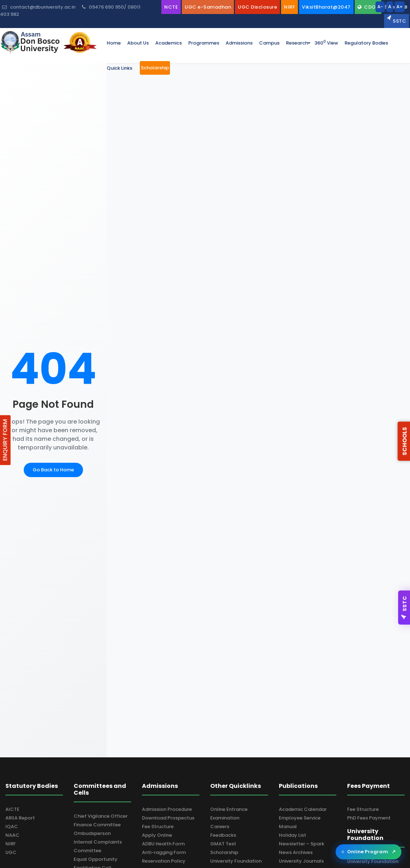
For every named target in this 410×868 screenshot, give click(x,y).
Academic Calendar (303, 809)
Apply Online (157, 835)
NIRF (11, 844)
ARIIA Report (20, 818)
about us (138, 43)
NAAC (12, 835)
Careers (220, 827)
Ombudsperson (92, 833)
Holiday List (292, 835)
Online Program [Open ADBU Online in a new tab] (368, 852)
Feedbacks (223, 835)
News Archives (296, 852)
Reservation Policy (164, 861)
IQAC (12, 827)
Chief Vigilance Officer (101, 816)
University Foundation (236, 861)
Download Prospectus (168, 818)
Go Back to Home (53, 470)
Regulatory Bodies (366, 43)
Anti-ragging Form (164, 852)
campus (269, 43)
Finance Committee (97, 825)
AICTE (12, 809)
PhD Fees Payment (369, 818)
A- (380, 7)
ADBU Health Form (163, 844)
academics (169, 43)
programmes (204, 43)
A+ (400, 7)
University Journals (301, 861)
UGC (11, 852)
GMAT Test (223, 844)
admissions (239, 43)
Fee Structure (158, 827)
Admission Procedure (167, 809)
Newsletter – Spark (301, 844)
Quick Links (119, 68)
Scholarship (224, 852)
